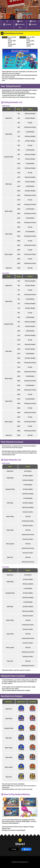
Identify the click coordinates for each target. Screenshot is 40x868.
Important (33, 24)
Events (33, 21)
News (20, 21)
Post (14, 849)
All (7, 21)
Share (26, 849)
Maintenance (20, 24)
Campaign (7, 24)
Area (20, 27)
